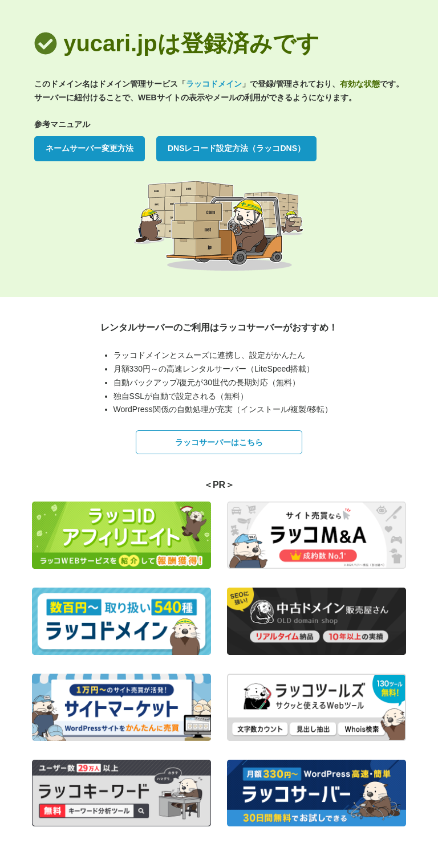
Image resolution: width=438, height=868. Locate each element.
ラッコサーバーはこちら (219, 442)
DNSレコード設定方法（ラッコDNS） (236, 148)
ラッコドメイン (214, 84)
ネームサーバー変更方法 (90, 148)
